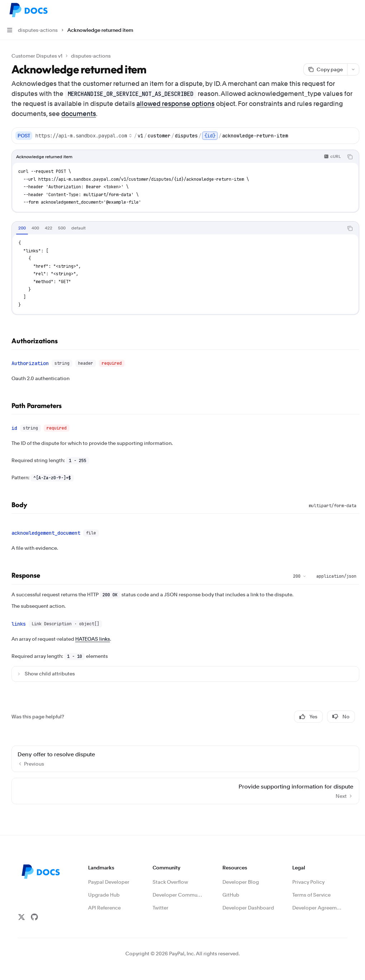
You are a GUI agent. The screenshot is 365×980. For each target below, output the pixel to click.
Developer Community (178, 889)
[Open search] (342, 10)
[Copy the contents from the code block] (350, 157)
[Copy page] (325, 69)
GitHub (231, 889)
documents (79, 114)
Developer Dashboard (248, 902)
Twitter (160, 902)
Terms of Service (311, 889)
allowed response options (176, 104)
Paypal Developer (109, 876)
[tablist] (177, 228)
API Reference (104, 902)
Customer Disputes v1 (37, 56)
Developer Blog (241, 876)
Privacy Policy (308, 876)
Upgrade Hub (104, 889)
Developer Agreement (318, 902)
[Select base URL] (84, 136)
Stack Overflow (170, 876)
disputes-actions (91, 56)
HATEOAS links (93, 633)
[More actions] (356, 10)
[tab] (22, 228)
